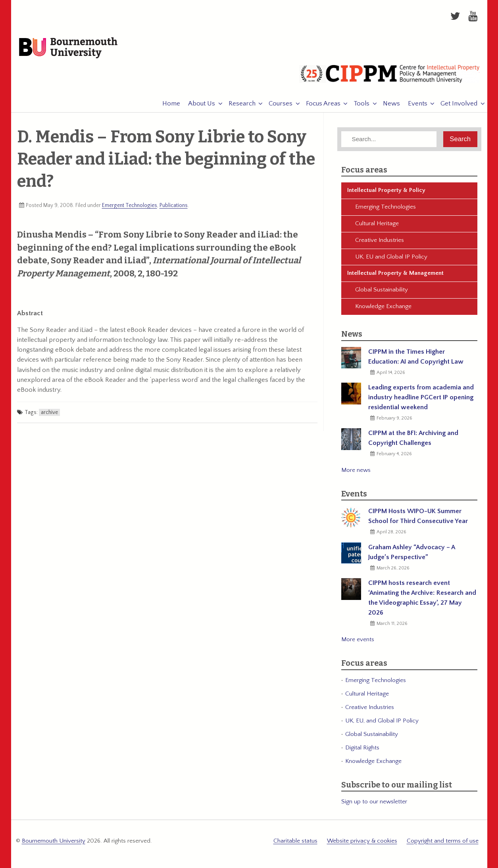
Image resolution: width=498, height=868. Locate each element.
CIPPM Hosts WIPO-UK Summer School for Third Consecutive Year (418, 516)
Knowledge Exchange (383, 307)
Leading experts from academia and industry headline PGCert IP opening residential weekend (421, 398)
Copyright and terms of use (443, 841)
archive (49, 413)
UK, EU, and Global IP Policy (382, 721)
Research (238, 104)
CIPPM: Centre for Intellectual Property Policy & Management (389, 77)
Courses (277, 104)
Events (414, 104)
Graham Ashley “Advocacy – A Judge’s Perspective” (411, 553)
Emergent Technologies (130, 206)
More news (356, 470)
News (387, 104)
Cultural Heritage (377, 224)
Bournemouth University (69, 48)
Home (168, 104)
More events (358, 640)
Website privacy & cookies (362, 841)
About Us (198, 104)
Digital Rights (362, 748)
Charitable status (295, 841)
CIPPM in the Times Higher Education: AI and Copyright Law (416, 357)
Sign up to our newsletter (374, 802)
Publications (174, 206)
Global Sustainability (382, 290)
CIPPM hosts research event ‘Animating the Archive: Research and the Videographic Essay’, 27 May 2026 (422, 598)
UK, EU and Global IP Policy (391, 257)
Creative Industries (380, 240)
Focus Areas (319, 104)
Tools (358, 104)
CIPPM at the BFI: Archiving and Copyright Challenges (413, 438)
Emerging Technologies (386, 207)
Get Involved (455, 104)
